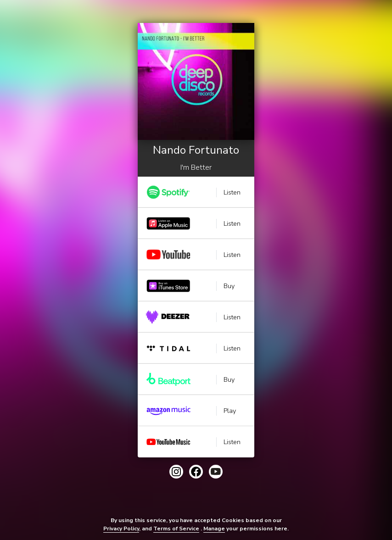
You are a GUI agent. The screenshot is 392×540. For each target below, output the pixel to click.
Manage (214, 529)
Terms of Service (176, 529)
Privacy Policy (121, 529)
